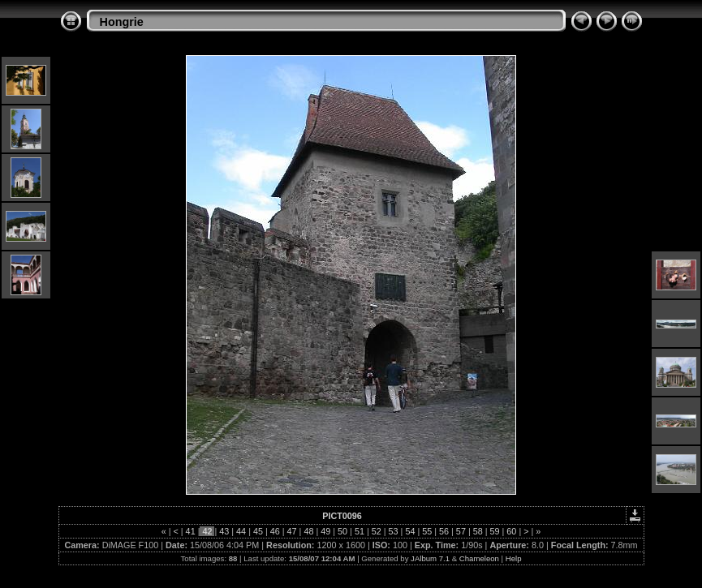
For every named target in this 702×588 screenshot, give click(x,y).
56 (444, 531)
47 (292, 531)
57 (461, 531)
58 (478, 531)
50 (342, 531)
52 (377, 531)
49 (325, 531)
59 (495, 531)
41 (191, 531)
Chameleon (479, 558)
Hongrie (122, 22)
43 (224, 531)
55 (427, 531)
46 (275, 531)
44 (241, 531)
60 (511, 531)
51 (360, 531)
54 (410, 531)
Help (514, 558)
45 (258, 531)
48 (308, 531)
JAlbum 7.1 (430, 558)
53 (394, 531)
